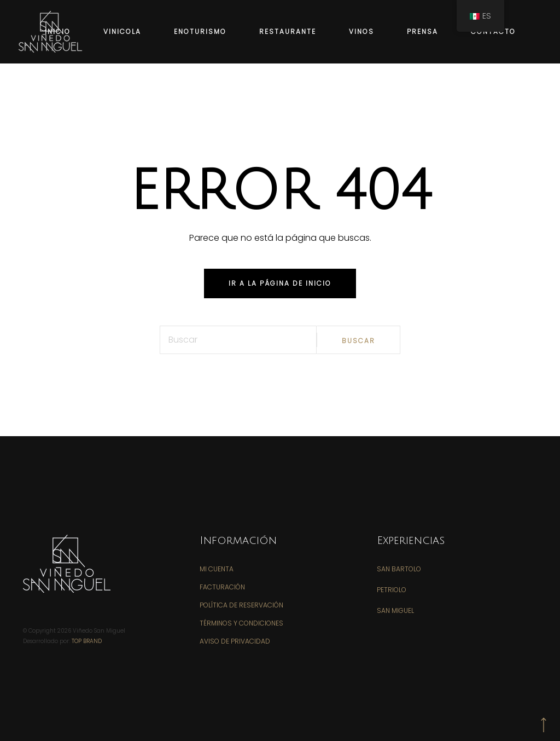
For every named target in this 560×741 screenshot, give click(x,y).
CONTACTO (493, 31)
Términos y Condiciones (241, 623)
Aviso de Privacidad (235, 641)
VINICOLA (122, 31)
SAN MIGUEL (395, 610)
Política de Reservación (241, 605)
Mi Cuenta (217, 569)
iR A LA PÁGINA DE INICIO (280, 283)
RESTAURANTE (288, 31)
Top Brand (87, 641)
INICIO (58, 31)
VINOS (361, 31)
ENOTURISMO (200, 31)
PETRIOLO (392, 590)
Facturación (222, 587)
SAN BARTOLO (399, 569)
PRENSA (422, 31)
